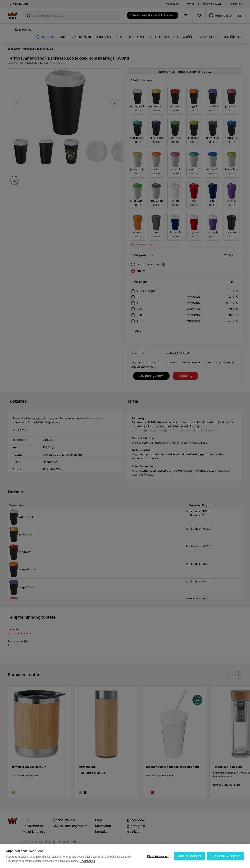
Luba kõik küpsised (226, 856)
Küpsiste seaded (158, 856)
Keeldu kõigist (190, 856)
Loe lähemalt (88, 861)
